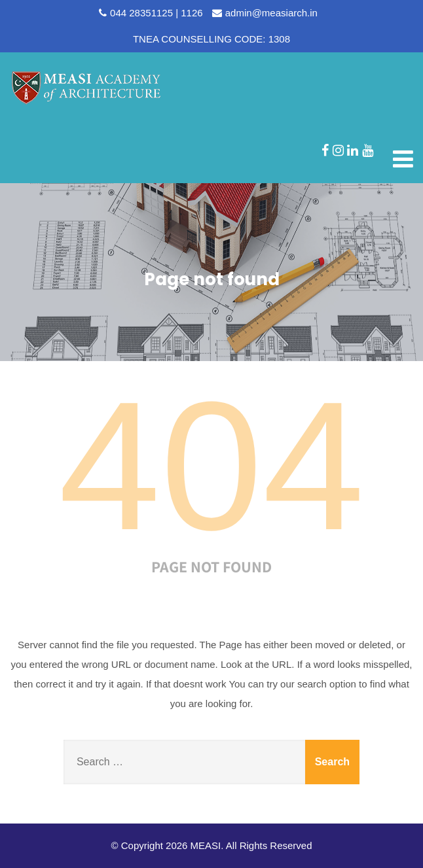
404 (211, 466)
